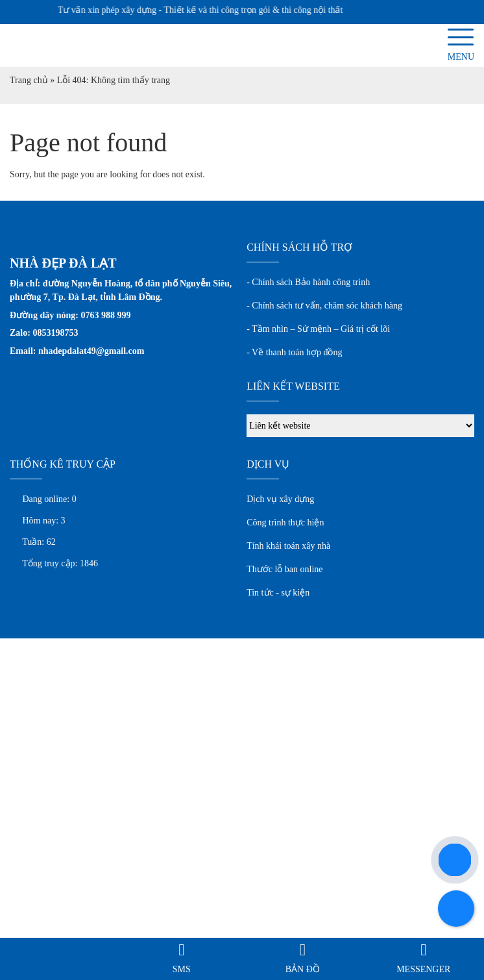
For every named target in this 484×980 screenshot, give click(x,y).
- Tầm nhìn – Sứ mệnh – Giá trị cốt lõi (318, 329)
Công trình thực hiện (285, 522)
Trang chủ (29, 80)
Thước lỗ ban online (284, 569)
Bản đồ (303, 969)
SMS (182, 969)
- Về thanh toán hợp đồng (294, 352)
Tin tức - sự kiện (278, 593)
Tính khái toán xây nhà (288, 546)
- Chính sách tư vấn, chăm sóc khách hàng (324, 306)
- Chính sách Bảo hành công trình (308, 282)
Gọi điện (60, 969)
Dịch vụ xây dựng (280, 499)
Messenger (423, 969)
